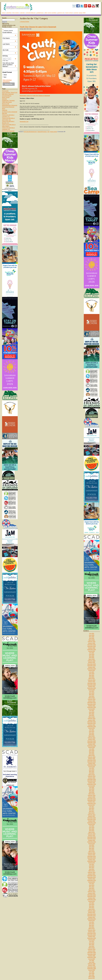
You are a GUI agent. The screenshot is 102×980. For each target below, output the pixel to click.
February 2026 (92, 641)
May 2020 (92, 752)
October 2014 (92, 860)
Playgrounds (5, 91)
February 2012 (92, 911)
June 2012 (92, 904)
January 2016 (92, 835)
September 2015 (92, 842)
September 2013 (92, 880)
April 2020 (92, 754)
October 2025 (92, 648)
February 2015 (92, 853)
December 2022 (92, 702)
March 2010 (92, 948)
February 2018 (92, 795)
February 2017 (92, 815)
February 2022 (92, 718)
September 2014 (92, 861)
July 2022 (92, 710)
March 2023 (92, 698)
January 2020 (92, 758)
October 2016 (92, 821)
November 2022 (92, 704)
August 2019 (92, 767)
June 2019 (92, 770)
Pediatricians (40, 13)
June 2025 (92, 654)
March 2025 (92, 659)
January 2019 (92, 778)
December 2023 (92, 683)
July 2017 (92, 807)
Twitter (82, 6)
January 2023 (92, 701)
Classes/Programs (42, 132)
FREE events (16, 13)
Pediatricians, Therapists (8, 100)
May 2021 (92, 733)
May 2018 (92, 791)
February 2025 (92, 661)
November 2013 (92, 877)
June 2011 (92, 924)
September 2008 (92, 968)
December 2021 (92, 722)
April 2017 (92, 811)
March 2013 (92, 890)
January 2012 (92, 912)
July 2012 (92, 903)
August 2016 (92, 824)
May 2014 (92, 867)
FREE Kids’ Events (7, 102)
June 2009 (92, 962)
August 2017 (92, 805)
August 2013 (92, 882)
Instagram (97, 6)
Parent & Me (61, 13)
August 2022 (92, 709)
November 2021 (92, 723)
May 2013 (92, 887)
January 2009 (92, 965)
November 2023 (92, 685)
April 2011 (92, 927)
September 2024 (92, 669)
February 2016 (92, 834)
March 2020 (92, 755)
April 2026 (92, 638)
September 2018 (92, 784)
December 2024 (92, 664)
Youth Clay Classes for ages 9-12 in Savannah (38, 27)
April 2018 (92, 792)
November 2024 (92, 665)
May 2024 (92, 675)
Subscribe (74, 6)
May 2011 (92, 925)
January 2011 (92, 932)
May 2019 (92, 771)
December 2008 (92, 967)
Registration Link (24, 122)
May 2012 (92, 906)
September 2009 (92, 957)
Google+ (86, 6)
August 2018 (92, 786)
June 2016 (92, 827)
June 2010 (92, 943)
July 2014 (92, 864)
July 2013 (92, 883)
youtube (93, 6)
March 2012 (92, 909)
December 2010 (92, 933)
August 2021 (92, 728)
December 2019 (92, 760)
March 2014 (92, 871)
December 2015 (92, 837)
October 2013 (92, 879)
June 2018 (92, 789)
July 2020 (92, 749)
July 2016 (92, 826)
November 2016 (92, 819)
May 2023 (92, 694)
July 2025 (92, 653)
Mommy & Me (6, 104)
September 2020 (92, 746)
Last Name (9, 44)
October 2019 (92, 763)
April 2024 (92, 677)
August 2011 (92, 920)
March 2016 (92, 832)
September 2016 (92, 823)
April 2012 (92, 908)
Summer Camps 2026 (80, 13)
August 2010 (92, 940)
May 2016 (92, 829)
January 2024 (92, 682)
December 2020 (92, 741)
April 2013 (92, 888)
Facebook (78, 6)
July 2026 (92, 633)
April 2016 (92, 831)
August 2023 (92, 690)
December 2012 (92, 895)
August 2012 (92, 901)
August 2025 (92, 651)
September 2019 (92, 765)
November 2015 (92, 839)
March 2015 (92, 851)
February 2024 (92, 680)
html (5, 75)
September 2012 (92, 899)
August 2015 (92, 843)
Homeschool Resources (8, 107)
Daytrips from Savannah (8, 131)
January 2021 (92, 739)
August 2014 (92, 863)
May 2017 (92, 810)
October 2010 (92, 936)
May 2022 (92, 714)
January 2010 (92, 951)
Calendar (22, 13)
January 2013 (92, 893)
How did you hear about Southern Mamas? (9, 65)
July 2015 (92, 845)
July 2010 (92, 941)
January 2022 (92, 720)
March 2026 (92, 640)
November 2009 (92, 954)
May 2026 (92, 637)
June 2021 (92, 731)
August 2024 (92, 670)
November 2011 (92, 916)
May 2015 (92, 848)
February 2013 (92, 891)
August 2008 (92, 970)
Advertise (9, 13)
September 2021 (92, 726)
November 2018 (92, 781)
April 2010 (92, 946)
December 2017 (92, 799)
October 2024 (92, 667)
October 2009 (92, 956)
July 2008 (92, 972)
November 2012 (92, 896)
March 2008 (92, 976)
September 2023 (92, 688)
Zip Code (9, 50)
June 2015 (92, 847)
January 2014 (92, 874)
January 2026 (92, 643)
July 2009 (92, 960)
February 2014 (92, 872)
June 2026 (92, 635)
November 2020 (92, 742)
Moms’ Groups (6, 97)
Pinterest (90, 6)
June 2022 (92, 712)
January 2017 (92, 816)
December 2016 (92, 818)
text (5, 77)
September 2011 (92, 919)
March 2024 (92, 678)
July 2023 (92, 691)
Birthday (9, 56)
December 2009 (92, 952)
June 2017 (92, 808)
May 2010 (92, 944)
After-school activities (51, 13)
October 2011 (92, 917)
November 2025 (92, 646)
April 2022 (92, 715)
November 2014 (92, 858)
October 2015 (92, 840)
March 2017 (92, 813)
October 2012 (92, 898)
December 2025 (92, 645)
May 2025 (92, 656)
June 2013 (92, 885)
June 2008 (92, 973)
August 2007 (92, 978)
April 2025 (92, 657)
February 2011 (92, 930)
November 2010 (92, 935)
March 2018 (92, 794)
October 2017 (92, 802)
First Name (9, 38)
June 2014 (92, 866)
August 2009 (92, 959)
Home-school (69, 13)
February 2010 (92, 949)
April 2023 (92, 696)
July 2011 (92, 922)
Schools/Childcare (31, 13)
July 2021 (92, 730)
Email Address (9, 32)
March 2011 (92, 928)
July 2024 (92, 672)
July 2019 (92, 768)
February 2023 (92, 699)
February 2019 (92, 776)
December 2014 (92, 856)
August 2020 (92, 747)
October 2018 (92, 783)
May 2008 (92, 975)
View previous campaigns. (7, 81)
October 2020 (92, 744)
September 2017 (92, 803)
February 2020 (92, 757)
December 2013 (92, 875)
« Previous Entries (24, 22)
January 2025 (92, 662)
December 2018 (92, 779)
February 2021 (92, 738)
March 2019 (92, 775)
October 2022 (92, 706)
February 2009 (92, 964)
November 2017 (92, 800)
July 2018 (92, 787)
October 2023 (92, 686)
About (4, 13)
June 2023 (92, 693)
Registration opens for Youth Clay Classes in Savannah (35, 96)
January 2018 (92, 797)
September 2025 (92, 649)
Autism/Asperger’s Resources (10, 105)
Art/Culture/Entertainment (30, 132)
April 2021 (92, 734)
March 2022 (92, 717)
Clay (48, 132)
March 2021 (92, 736)
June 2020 (92, 750)
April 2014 (92, 869)
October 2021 (92, 725)
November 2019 (92, 762)
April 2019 (92, 773)
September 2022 (92, 707)
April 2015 (92, 850)
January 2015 (92, 855)
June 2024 (92, 674)
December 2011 (92, 914)
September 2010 (92, 938)
